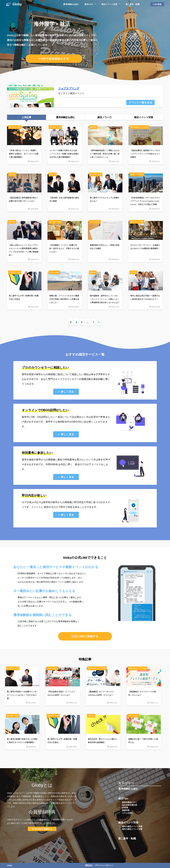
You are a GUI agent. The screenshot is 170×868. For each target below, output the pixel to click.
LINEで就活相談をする (54, 59)
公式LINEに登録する (85, 636)
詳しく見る (68, 392)
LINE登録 (157, 4)
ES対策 (125, 808)
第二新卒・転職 (133, 4)
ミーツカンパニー (31, 502)
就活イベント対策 (109, 4)
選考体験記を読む (71, 4)
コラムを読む (128, 813)
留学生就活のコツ (129, 802)
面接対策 (126, 810)
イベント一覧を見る (140, 102)
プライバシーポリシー (104, 865)
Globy (10, 865)
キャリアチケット (100, 374)
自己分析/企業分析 (130, 805)
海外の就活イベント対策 (132, 829)
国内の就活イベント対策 (132, 826)
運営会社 (89, 865)
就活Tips (89, 4)
